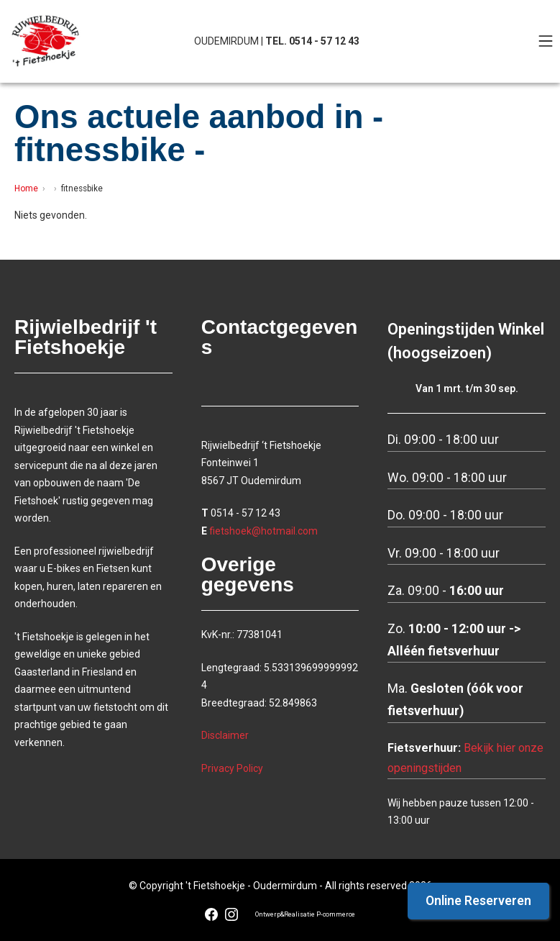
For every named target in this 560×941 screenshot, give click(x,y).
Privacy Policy (232, 768)
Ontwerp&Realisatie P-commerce (305, 914)
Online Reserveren (478, 901)
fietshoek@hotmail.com (263, 531)
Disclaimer (225, 735)
